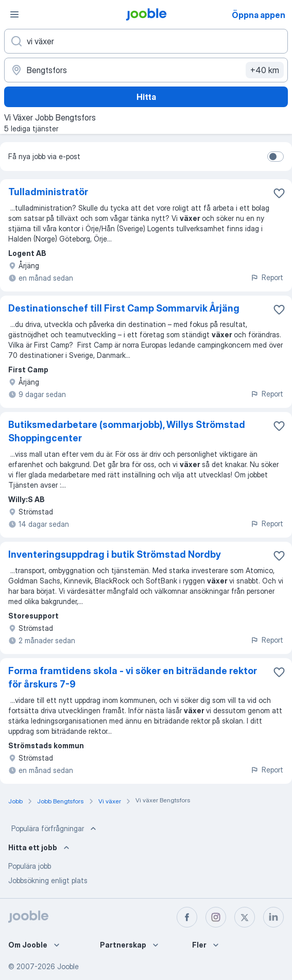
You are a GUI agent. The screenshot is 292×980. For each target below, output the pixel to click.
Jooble (68, 966)
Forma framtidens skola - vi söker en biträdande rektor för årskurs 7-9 (133, 677)
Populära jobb (30, 866)
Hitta (146, 97)
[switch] (276, 157)
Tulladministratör (48, 192)
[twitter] (245, 917)
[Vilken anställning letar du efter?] (146, 41)
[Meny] (14, 14)
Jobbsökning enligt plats (48, 880)
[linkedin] (273, 917)
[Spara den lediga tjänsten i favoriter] (279, 193)
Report (267, 277)
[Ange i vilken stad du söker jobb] (146, 70)
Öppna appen (259, 15)
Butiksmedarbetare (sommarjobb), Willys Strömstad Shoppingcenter (127, 431)
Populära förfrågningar (55, 829)
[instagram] (216, 917)
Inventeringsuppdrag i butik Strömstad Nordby (115, 554)
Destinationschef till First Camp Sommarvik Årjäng (124, 308)
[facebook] (187, 917)
